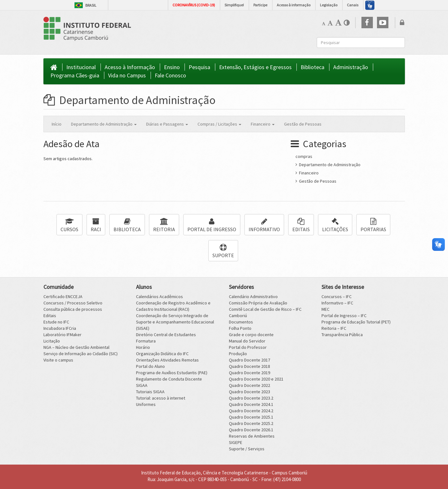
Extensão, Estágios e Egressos (255, 67)
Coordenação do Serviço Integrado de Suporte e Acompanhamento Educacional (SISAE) (175, 322)
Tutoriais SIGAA (150, 392)
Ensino (172, 67)
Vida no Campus (127, 75)
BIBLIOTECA (127, 225)
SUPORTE (223, 251)
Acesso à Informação (130, 67)
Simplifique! (234, 5)
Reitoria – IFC (334, 328)
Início (57, 124)
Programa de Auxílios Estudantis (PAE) (172, 373)
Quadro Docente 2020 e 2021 (256, 379)
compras (304, 156)
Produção (238, 354)
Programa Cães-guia (75, 75)
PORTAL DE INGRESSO (212, 225)
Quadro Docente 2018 (250, 366)
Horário (143, 347)
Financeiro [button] (263, 124)
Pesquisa (199, 67)
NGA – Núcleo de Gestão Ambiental (76, 347)
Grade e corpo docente (251, 335)
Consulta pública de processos (73, 309)
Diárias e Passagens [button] (167, 124)
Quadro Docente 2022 (250, 385)
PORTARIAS (373, 225)
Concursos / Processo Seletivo (73, 303)
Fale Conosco (170, 75)
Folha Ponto (240, 328)
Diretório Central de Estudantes (166, 335)
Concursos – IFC (337, 297)
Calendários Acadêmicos (159, 297)
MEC (325, 309)
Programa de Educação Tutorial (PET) (356, 322)
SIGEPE (236, 442)
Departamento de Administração (130, 100)
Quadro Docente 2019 (250, 373)
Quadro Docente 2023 (250, 392)
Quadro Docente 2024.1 (251, 404)
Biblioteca (312, 67)
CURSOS (69, 225)
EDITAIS (301, 225)
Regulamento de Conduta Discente (169, 379)
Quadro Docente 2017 (250, 360)
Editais (50, 316)
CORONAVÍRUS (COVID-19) (194, 5)
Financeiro (307, 173)
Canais (353, 5)
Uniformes (146, 404)
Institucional (81, 67)
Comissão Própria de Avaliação (258, 303)
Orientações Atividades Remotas (167, 360)
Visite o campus (58, 360)
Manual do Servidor (247, 341)
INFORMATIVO (264, 225)
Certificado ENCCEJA (63, 297)
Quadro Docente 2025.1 (251, 417)
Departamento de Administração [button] (104, 124)
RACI (96, 225)
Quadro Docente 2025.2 (251, 423)
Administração (351, 67)
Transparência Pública (342, 335)
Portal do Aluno (150, 366)
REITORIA (164, 225)
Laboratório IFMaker (62, 335)
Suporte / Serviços (247, 449)
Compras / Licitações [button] (219, 124)
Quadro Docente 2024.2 (251, 411)
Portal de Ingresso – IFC (344, 316)
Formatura (146, 341)
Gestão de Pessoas (303, 124)
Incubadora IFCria (60, 328)
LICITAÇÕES (335, 225)
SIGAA (142, 385)
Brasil (85, 5)
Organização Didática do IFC (162, 354)
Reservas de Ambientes (252, 436)
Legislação (329, 5)
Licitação (52, 341)
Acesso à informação (294, 5)
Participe (260, 5)
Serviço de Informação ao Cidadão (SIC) (81, 354)
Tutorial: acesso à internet (161, 398)
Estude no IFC (56, 322)
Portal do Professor (248, 347)
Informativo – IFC (337, 303)
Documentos (241, 322)
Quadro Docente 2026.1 (251, 430)
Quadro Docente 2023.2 (251, 398)
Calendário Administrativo (253, 297)
